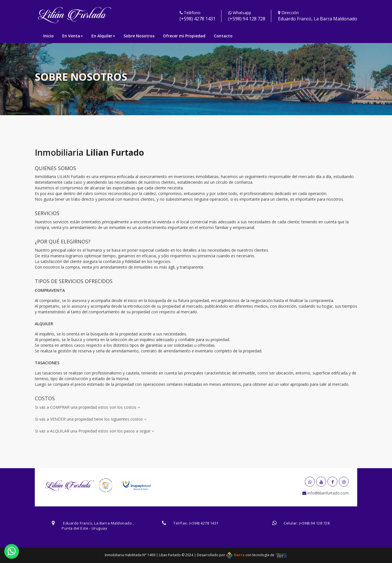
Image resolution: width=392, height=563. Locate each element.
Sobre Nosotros (139, 36)
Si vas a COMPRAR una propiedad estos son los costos (88, 407)
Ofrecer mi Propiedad (184, 36)
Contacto (223, 36)
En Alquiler (103, 36)
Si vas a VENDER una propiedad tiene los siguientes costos (91, 419)
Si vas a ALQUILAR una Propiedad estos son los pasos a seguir (95, 431)
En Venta (73, 36)
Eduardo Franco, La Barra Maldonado (318, 19)
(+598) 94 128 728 (247, 19)
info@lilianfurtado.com (328, 493)
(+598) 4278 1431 (198, 19)
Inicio (49, 36)
